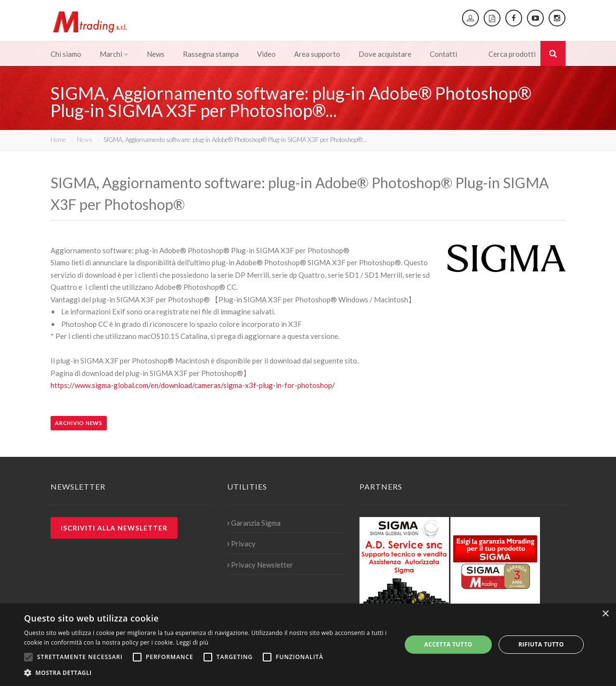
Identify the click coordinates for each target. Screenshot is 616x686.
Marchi (114, 54)
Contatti (443, 54)
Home (58, 140)
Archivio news (79, 423)
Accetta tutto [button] (448, 644)
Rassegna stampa (211, 54)
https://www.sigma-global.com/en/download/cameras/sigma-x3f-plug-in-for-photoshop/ (193, 385)
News (156, 54)
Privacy (241, 544)
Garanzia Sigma (254, 523)
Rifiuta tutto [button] (541, 644)
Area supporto (317, 54)
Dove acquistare (385, 54)
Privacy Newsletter (260, 565)
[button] (207, 673)
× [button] (605, 614)
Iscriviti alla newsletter (114, 528)
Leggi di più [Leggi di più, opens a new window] (192, 642)
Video (266, 54)
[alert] (308, 645)
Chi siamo (66, 54)
